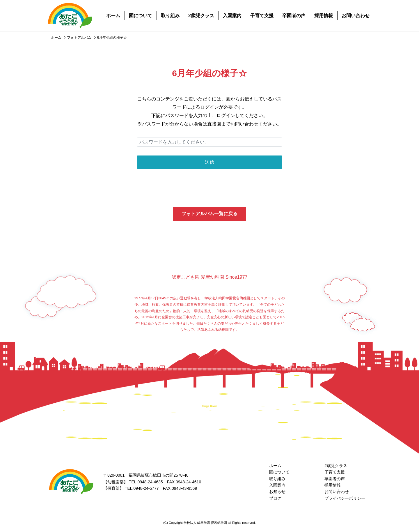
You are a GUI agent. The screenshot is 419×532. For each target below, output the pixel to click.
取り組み (170, 16)
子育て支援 (262, 16)
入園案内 (232, 16)
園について (141, 16)
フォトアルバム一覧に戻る (210, 214)
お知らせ (277, 492)
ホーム (113, 16)
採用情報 (324, 16)
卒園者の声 (294, 16)
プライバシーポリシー (345, 498)
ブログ (275, 498)
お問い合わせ (356, 16)
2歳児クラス (201, 16)
